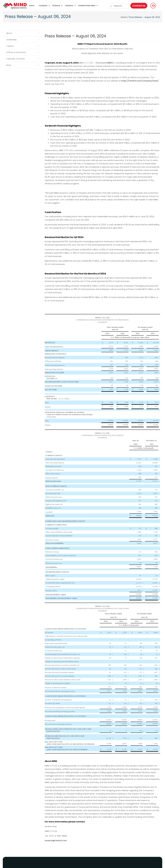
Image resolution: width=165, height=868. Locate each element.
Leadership (11, 40)
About (9, 33)
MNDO (110, 63)
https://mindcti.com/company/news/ (140, 81)
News (9, 65)
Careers (10, 46)
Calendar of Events (15, 59)
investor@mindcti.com (56, 841)
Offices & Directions (16, 52)
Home (124, 17)
